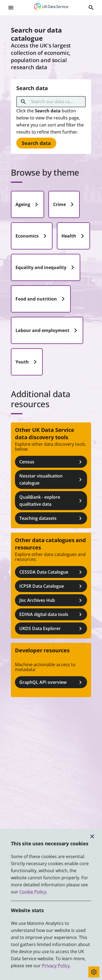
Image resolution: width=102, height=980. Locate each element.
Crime (65, 204)
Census (52, 462)
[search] (23, 102)
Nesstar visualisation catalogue (52, 479)
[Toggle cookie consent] (94, 972)
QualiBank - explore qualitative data (52, 501)
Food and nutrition (41, 299)
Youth (27, 362)
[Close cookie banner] (92, 836)
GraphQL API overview (52, 682)
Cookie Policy (33, 892)
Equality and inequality (46, 267)
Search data (36, 143)
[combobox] (52, 102)
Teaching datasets (52, 518)
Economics (32, 236)
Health (74, 236)
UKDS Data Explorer (52, 629)
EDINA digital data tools (52, 614)
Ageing (28, 204)
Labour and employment (48, 330)
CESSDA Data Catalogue (52, 572)
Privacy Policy (56, 966)
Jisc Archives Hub (52, 600)
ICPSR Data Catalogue (52, 586)
